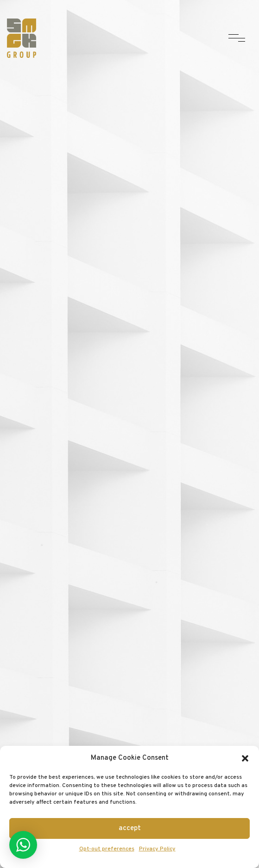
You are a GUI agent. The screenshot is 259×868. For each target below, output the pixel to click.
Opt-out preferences (107, 849)
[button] (245, 758)
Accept (130, 828)
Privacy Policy (157, 849)
